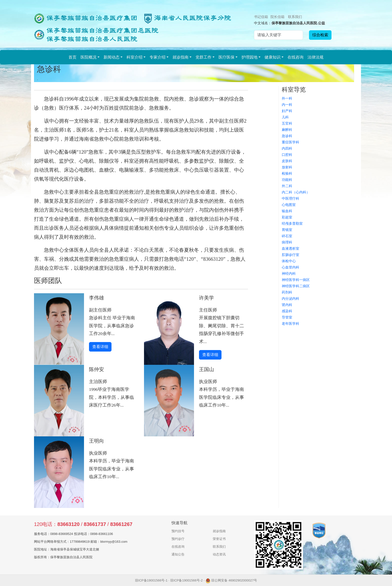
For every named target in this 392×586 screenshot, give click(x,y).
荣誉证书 (219, 539)
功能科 (287, 180)
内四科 (287, 148)
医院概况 (88, 57)
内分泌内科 (290, 299)
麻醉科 (287, 130)
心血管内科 (290, 267)
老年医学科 (290, 324)
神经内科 (289, 273)
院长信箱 (277, 17)
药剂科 (287, 292)
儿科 (285, 117)
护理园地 (249, 57)
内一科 (287, 105)
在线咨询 (295, 57)
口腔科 (287, 155)
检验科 (287, 173)
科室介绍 (134, 57)
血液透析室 (290, 248)
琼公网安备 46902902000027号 (231, 580)
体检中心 (289, 261)
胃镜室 (287, 230)
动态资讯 (219, 554)
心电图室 (289, 205)
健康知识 (272, 57)
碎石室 (287, 236)
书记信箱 (261, 17)
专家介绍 (157, 57)
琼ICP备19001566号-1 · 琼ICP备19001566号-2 (169, 580)
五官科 (287, 123)
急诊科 (287, 136)
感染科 (287, 311)
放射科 (287, 167)
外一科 (287, 98)
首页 (72, 57)
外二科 (287, 186)
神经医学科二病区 (296, 286)
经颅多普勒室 (292, 223)
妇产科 (287, 111)
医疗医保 (226, 57)
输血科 (287, 211)
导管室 (287, 317)
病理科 (287, 242)
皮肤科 (287, 161)
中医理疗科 (290, 198)
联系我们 (295, 17)
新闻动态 (111, 57)
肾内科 (287, 305)
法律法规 (315, 57)
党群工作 (203, 57)
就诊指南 (180, 57)
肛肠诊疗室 (290, 255)
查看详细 (100, 347)
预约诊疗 (178, 539)
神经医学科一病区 (296, 280)
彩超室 (287, 217)
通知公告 (178, 554)
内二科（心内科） (296, 192)
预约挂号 (178, 531)
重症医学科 (290, 142)
